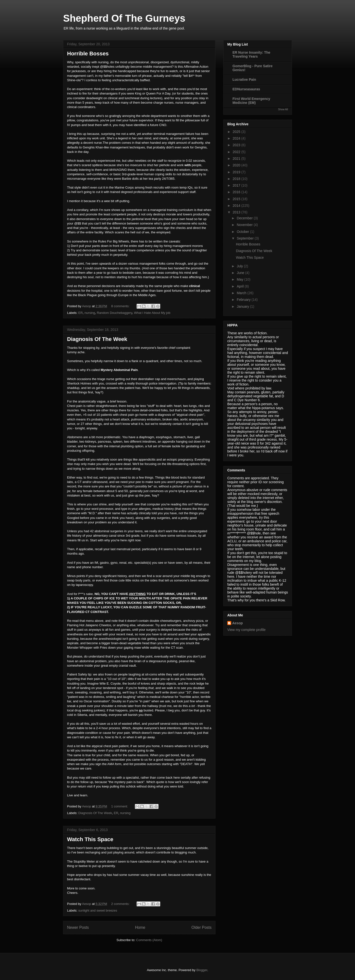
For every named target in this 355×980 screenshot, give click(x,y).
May (240, 279)
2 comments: (121, 904)
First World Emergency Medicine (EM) (251, 101)
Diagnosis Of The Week (97, 339)
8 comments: (121, 306)
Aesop (238, 623)
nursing (90, 313)
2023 (237, 145)
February (244, 300)
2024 (237, 138)
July (240, 266)
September (246, 238)
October (243, 232)
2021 (237, 159)
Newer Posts (78, 927)
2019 (237, 172)
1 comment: (120, 806)
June (241, 273)
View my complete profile (246, 630)
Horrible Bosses (88, 54)
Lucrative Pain (244, 80)
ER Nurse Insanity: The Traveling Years (251, 54)
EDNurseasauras (246, 89)
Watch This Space (90, 839)
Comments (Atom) (149, 940)
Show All (283, 109)
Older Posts (202, 927)
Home (140, 927)
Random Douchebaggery (115, 313)
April (241, 286)
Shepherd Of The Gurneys (124, 18)
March (242, 293)
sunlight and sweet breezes (98, 910)
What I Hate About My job (152, 313)
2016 (237, 192)
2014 (237, 206)
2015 (237, 199)
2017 (237, 185)
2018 (237, 179)
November (245, 225)
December (245, 218)
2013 (237, 212)
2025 (237, 132)
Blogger (202, 970)
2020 (237, 165)
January (243, 306)
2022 (237, 152)
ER (81, 313)
